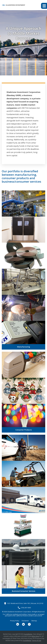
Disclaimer (25, 621)
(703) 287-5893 (26, 608)
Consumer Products (24, 430)
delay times (35, 636)
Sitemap (34, 621)
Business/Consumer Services (24, 591)
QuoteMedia (28, 634)
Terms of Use (37, 641)
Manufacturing (24, 347)
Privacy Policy (15, 621)
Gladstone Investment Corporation (19, 612)
